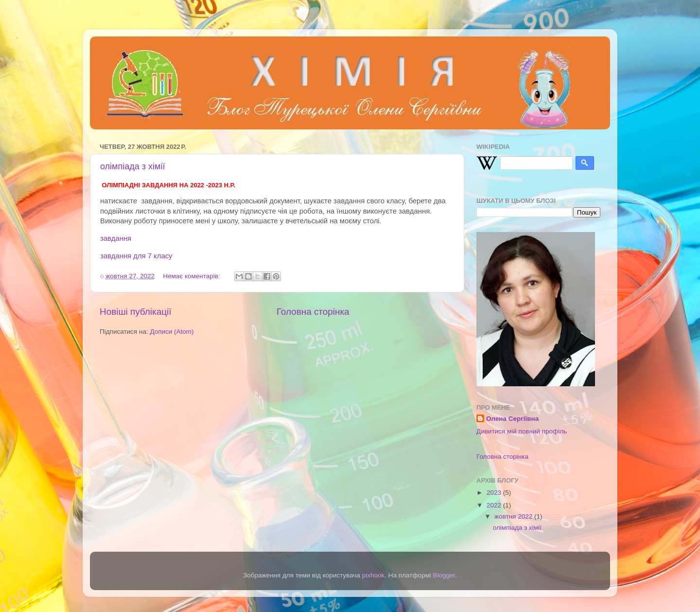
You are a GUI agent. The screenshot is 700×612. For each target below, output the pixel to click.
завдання (116, 238)
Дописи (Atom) (172, 332)
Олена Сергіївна (512, 419)
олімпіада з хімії (132, 166)
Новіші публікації (136, 312)
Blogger (444, 575)
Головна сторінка (313, 312)
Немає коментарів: (192, 276)
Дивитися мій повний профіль (522, 431)
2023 (495, 493)
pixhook (374, 575)
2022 (495, 505)
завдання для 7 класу (136, 256)
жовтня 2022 (514, 516)
